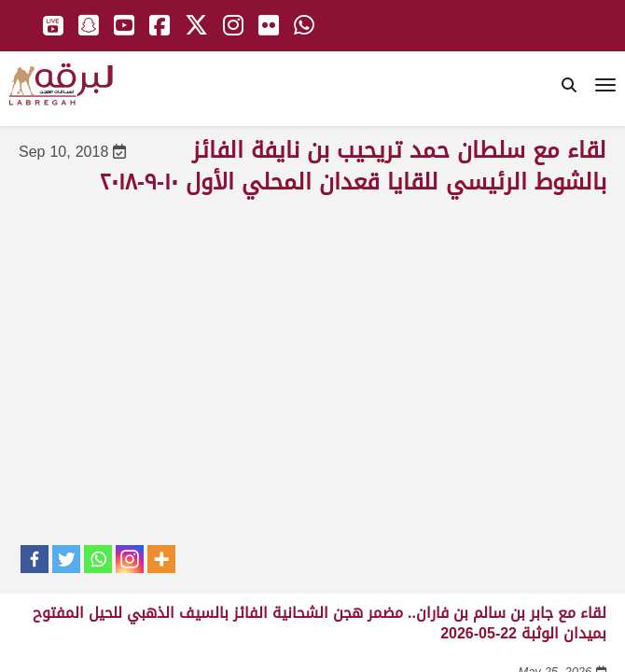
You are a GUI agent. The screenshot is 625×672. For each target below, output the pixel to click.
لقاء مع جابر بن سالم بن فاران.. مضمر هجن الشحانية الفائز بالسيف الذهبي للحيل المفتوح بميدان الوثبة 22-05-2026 (319, 623)
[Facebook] (35, 559)
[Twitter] (66, 559)
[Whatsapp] (98, 559)
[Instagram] (130, 559)
